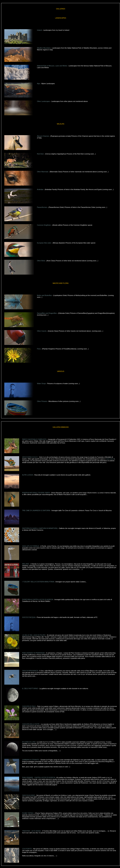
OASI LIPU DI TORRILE (31, 546)
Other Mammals (43, 172)
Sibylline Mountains (44, 48)
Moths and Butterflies (44, 295)
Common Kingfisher (44, 225)
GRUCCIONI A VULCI (30, 457)
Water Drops (41, 383)
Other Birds (41, 261)
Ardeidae (40, 189)
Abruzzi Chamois (43, 136)
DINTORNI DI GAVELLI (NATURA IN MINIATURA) (40, 528)
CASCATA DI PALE (29, 706)
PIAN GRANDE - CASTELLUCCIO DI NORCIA (39, 778)
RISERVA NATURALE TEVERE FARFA (36, 493)
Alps (39, 84)
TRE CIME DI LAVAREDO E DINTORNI (36, 510)
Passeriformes (42, 207)
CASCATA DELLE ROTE (31, 724)
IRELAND (26, 564)
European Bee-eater (44, 243)
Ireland (39, 30)
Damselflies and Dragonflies (47, 313)
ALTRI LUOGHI (28, 475)
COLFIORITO (27, 849)
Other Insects (42, 331)
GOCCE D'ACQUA (29, 617)
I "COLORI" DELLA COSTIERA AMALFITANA (38, 582)
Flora (39, 349)
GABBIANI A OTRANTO (31, 760)
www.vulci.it (110, 459)
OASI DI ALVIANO (29, 795)
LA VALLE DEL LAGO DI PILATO (34, 635)
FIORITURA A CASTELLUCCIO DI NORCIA (38, 599)
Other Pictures (42, 401)
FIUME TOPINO (28, 813)
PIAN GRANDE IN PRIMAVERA (33, 653)
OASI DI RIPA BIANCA (30, 671)
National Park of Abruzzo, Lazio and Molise (52, 66)
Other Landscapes (43, 101)
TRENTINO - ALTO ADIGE (32, 831)
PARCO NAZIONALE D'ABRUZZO (34, 439)
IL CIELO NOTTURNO (30, 688)
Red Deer (40, 154)
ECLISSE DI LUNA (29, 742)
